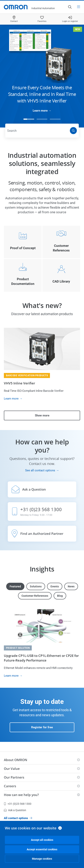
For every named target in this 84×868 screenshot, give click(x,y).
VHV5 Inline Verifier (19, 383)
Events (55, 586)
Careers (10, 786)
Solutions (36, 586)
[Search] (73, 131)
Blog (60, 596)
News (71, 586)
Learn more (40, 111)
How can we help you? (21, 795)
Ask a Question (15, 810)
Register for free (42, 727)
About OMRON (15, 760)
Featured (15, 586)
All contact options (18, 818)
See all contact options (40, 470)
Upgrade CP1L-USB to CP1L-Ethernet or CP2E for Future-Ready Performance (41, 658)
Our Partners (14, 777)
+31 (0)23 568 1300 (18, 804)
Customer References (35, 596)
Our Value (12, 769)
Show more (42, 415)
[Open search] (70, 7)
